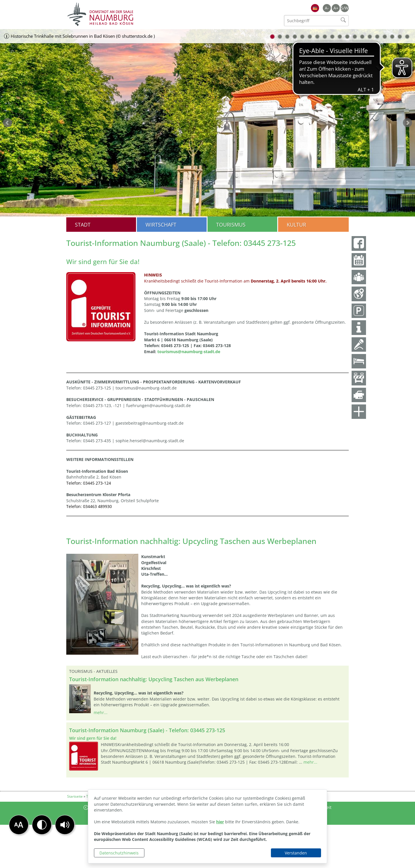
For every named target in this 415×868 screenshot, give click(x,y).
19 (407, 37)
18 (400, 37)
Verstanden (296, 853)
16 (385, 37)
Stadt (83, 225)
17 (392, 37)
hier (220, 822)
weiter (408, 123)
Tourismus (231, 225)
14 (370, 37)
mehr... (101, 712)
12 (355, 37)
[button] (65, 825)
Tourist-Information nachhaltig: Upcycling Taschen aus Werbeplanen (154, 679)
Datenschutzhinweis (119, 853)
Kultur (296, 225)
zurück (7, 123)
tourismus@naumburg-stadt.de (189, 352)
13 (362, 37)
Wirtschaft (161, 225)
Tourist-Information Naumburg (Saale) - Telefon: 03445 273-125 (147, 730)
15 (377, 37)
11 (347, 37)
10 (340, 37)
